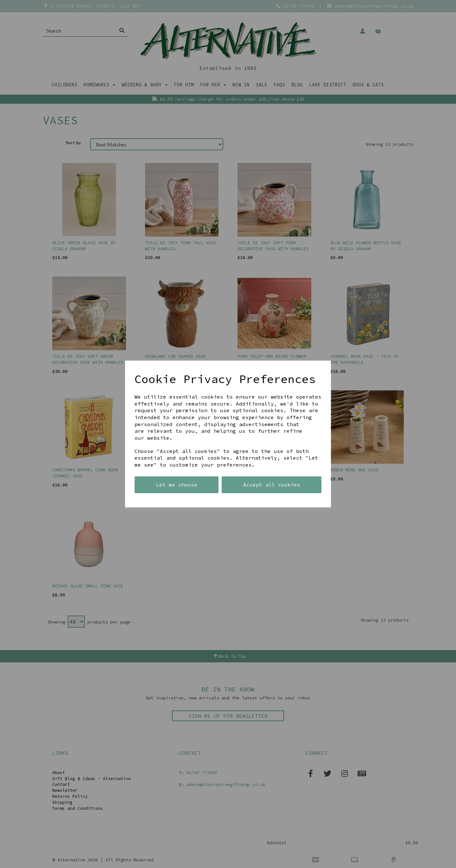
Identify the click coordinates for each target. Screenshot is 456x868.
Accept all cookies (272, 485)
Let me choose (177, 485)
